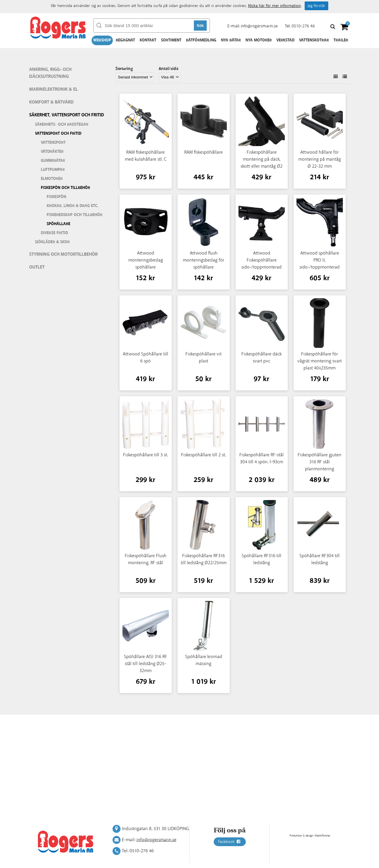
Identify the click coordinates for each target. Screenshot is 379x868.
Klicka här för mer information (274, 6)
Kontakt (148, 40)
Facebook (230, 842)
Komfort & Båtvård (51, 102)
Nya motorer (259, 40)
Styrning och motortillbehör (63, 254)
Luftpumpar (53, 170)
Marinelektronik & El (53, 89)
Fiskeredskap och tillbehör (74, 215)
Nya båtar (231, 40)
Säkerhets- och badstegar (62, 124)
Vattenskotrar (314, 40)
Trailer (341, 40)
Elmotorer (52, 179)
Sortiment (171, 40)
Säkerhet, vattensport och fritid (67, 115)
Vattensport (53, 143)
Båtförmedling (201, 40)
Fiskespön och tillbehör (65, 188)
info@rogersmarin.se (259, 26)
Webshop (102, 40)
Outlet (37, 267)
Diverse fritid (54, 233)
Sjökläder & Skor (52, 242)
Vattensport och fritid (58, 134)
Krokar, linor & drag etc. (73, 206)
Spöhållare (58, 224)
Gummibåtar (53, 161)
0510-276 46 (303, 26)
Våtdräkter (52, 152)
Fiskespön (56, 197)
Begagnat (125, 40)
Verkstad (285, 40)
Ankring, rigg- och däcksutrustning (50, 73)
